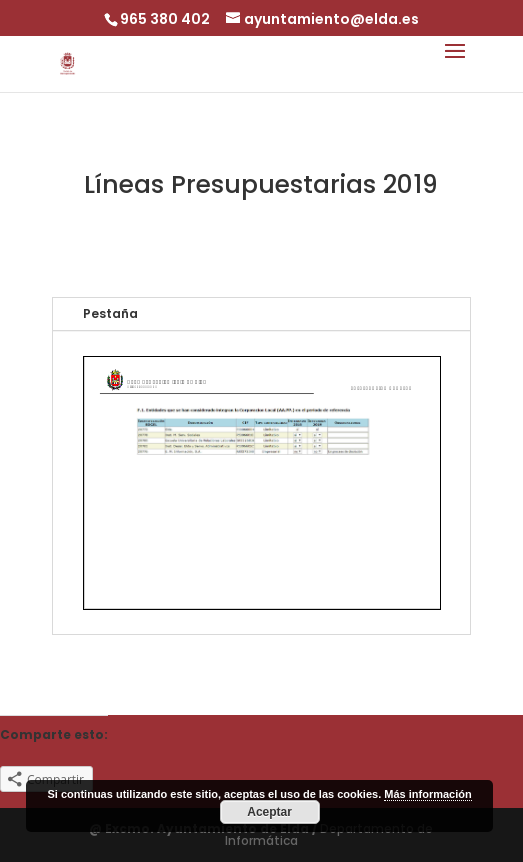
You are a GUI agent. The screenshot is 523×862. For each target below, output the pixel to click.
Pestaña (110, 313)
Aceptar (269, 812)
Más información (427, 794)
